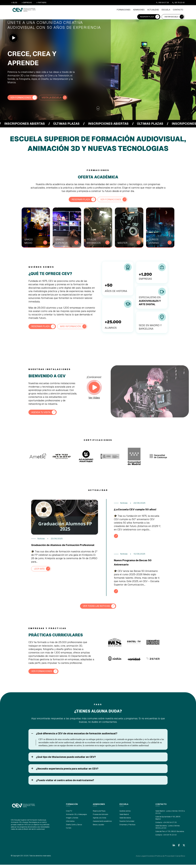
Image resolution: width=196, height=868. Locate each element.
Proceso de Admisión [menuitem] (101, 818)
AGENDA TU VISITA (42, 412)
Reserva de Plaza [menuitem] (99, 815)
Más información (74, 326)
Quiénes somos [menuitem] (125, 815)
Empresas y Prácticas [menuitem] (127, 828)
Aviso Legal (148, 859)
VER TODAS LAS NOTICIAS (96, 610)
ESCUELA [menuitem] (103, 10)
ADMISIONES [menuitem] (79, 10)
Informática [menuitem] (70, 825)
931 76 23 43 (178, 3)
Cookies (156, 859)
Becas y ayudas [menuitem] (98, 828)
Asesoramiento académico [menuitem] (102, 825)
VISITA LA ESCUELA (55, 97)
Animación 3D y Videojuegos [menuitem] (76, 818)
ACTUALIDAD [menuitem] (91, 10)
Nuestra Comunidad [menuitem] (127, 825)
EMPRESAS (27, 3)
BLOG (14, 3)
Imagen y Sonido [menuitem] (72, 821)
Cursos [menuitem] (69, 832)
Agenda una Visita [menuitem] (99, 821)
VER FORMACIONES (22, 97)
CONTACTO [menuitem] (114, 10)
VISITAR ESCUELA (171, 10)
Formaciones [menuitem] (65, 10)
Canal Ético (181, 859)
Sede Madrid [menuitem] (124, 818)
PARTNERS (41, 3)
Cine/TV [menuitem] (69, 815)
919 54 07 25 (162, 3)
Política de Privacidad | (168, 859)
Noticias (41, 538)
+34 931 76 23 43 (170, 838)
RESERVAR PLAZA (147, 10)
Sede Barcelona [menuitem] (125, 821)
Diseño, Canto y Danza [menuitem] (74, 828)
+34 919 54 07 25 (170, 826)
